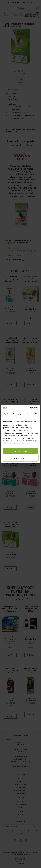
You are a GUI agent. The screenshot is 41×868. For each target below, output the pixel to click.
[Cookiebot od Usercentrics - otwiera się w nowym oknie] (29, 408)
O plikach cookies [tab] (31, 414)
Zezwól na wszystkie (21, 451)
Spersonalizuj (21, 458)
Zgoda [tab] (6, 414)
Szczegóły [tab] (17, 414)
